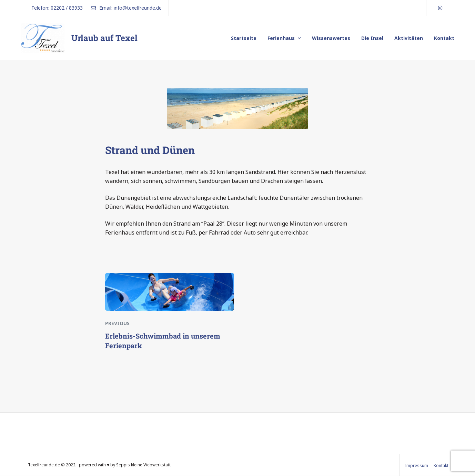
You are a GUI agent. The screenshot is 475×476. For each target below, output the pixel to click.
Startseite (244, 38)
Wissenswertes (331, 38)
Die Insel (372, 38)
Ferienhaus (281, 38)
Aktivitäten (409, 38)
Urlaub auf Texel (104, 38)
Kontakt (444, 38)
